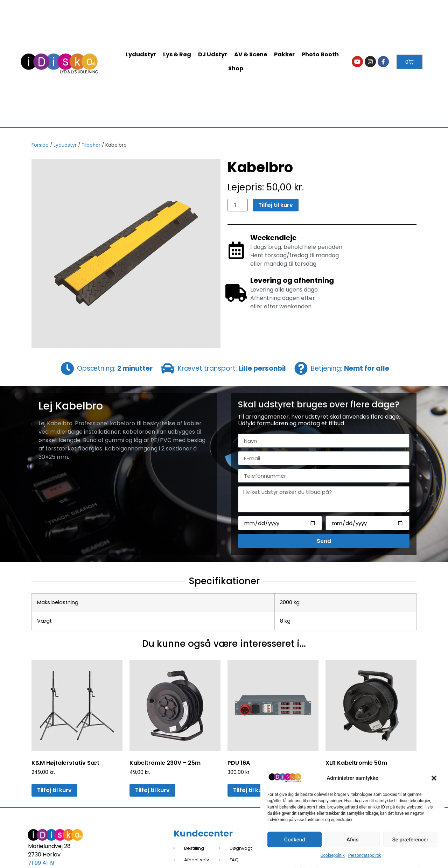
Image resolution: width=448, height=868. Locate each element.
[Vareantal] (238, 205)
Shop (236, 68)
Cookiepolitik (333, 855)
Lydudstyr (141, 54)
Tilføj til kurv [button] (54, 790)
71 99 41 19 (41, 863)
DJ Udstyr (213, 54)
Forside (40, 145)
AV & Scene (251, 54)
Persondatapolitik (365, 855)
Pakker (284, 54)
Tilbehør (91, 145)
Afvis (352, 840)
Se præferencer (410, 840)
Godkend (295, 840)
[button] (434, 778)
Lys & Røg (177, 54)
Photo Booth (320, 54)
